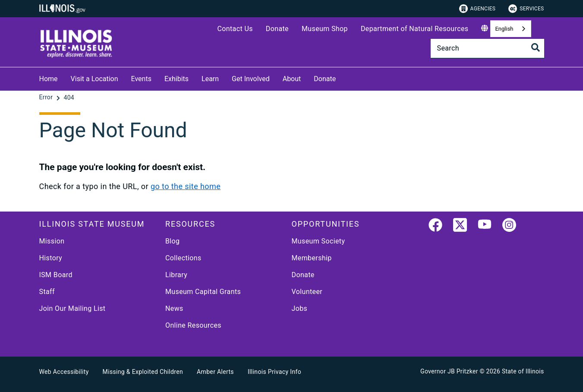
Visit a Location (95, 79)
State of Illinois (523, 371)
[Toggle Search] (536, 47)
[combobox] (511, 29)
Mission (52, 241)
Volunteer (307, 292)
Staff (47, 292)
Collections (183, 258)
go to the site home (186, 186)
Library (176, 275)
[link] (435, 227)
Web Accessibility (64, 372)
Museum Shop (325, 29)
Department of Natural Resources (415, 29)
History (51, 258)
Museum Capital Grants (203, 292)
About (292, 79)
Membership (312, 258)
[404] (69, 98)
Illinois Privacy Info (274, 372)
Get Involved (251, 79)
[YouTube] (485, 227)
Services (526, 9)
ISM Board (56, 275)
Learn (210, 79)
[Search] (487, 48)
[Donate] (342, 77)
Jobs (300, 308)
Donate (277, 29)
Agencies (477, 9)
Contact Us (235, 29)
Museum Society (318, 241)
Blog (173, 241)
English (504, 29)
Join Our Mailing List (72, 308)
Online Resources (193, 325)
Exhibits (176, 79)
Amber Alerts (215, 372)
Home (49, 79)
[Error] (47, 98)
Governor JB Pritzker (449, 371)
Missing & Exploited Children (143, 372)
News (174, 308)
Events (141, 79)
